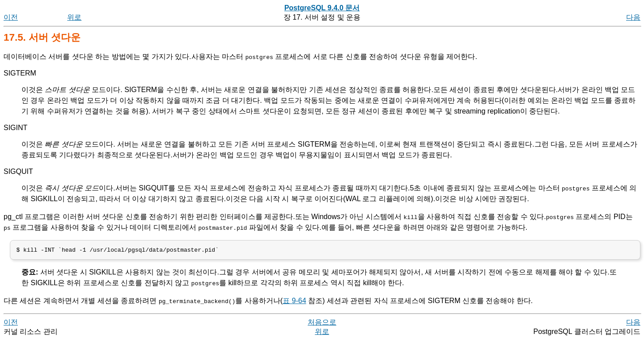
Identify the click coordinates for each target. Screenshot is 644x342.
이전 (11, 17)
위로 (74, 17)
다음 (633, 17)
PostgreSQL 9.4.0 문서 (322, 8)
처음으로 (322, 324)
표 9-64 (294, 302)
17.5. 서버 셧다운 (42, 37)
